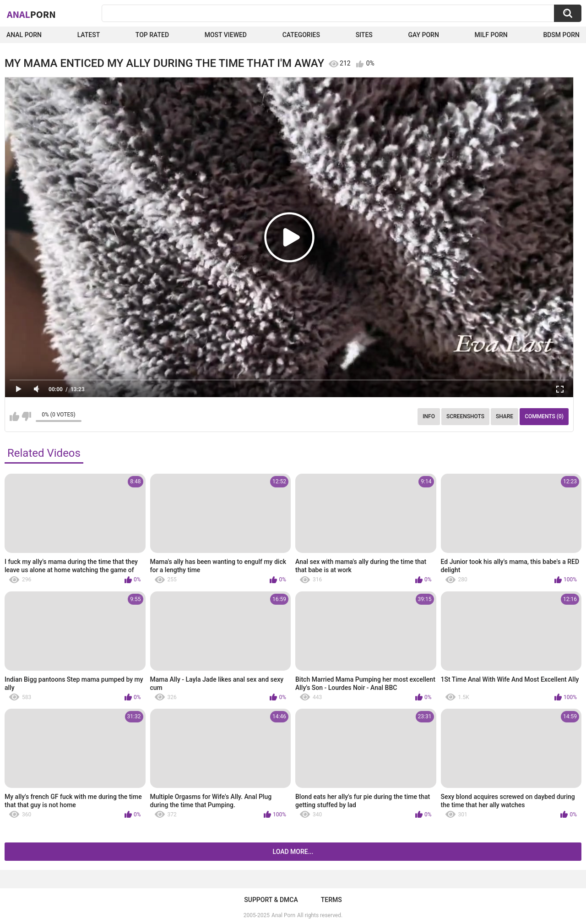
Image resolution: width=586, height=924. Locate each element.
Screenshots (465, 416)
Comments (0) (544, 416)
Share (505, 416)
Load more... (293, 852)
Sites (364, 35)
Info (429, 416)
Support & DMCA (271, 900)
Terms (331, 900)
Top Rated (152, 35)
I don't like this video (26, 416)
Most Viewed (226, 35)
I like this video (14, 416)
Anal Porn (24, 35)
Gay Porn (423, 35)
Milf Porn (491, 35)
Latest (89, 35)
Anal (31, 14)
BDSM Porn (561, 35)
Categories (301, 35)
